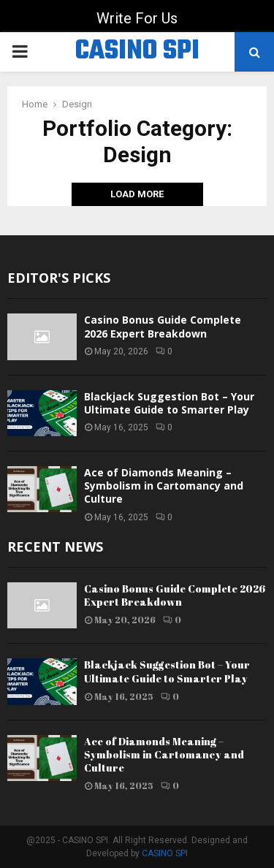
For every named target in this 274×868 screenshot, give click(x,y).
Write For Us (137, 18)
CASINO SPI (137, 52)
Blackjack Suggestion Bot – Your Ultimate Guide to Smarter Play (169, 403)
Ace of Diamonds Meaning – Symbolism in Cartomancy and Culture (164, 486)
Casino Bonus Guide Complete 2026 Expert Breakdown (163, 326)
